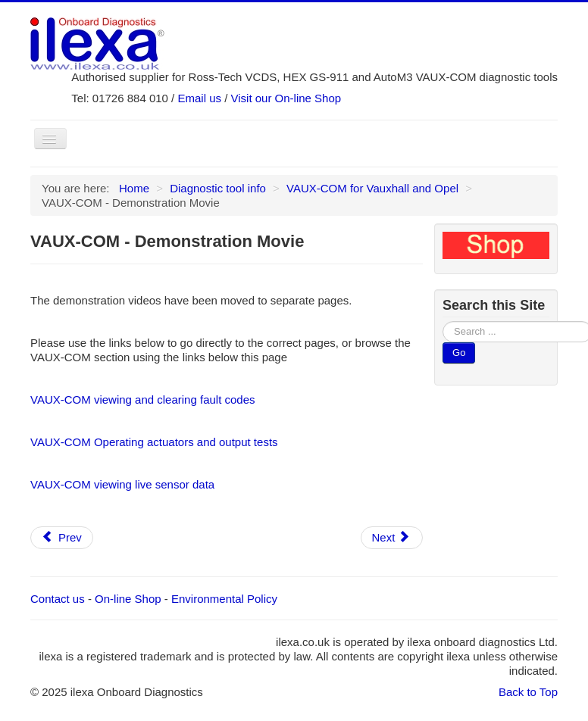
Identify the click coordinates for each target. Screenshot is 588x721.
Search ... (443, 321)
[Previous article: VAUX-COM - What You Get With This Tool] (62, 538)
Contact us (58, 599)
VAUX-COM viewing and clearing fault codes (143, 400)
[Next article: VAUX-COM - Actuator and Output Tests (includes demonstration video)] (392, 538)
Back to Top (528, 692)
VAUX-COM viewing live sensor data (122, 484)
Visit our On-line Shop (286, 98)
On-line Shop (128, 599)
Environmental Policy (224, 599)
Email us (199, 98)
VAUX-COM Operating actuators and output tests (154, 442)
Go (459, 353)
